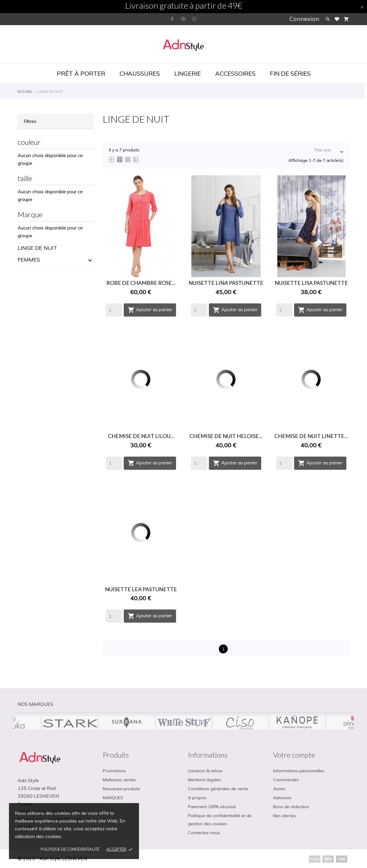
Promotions (114, 771)
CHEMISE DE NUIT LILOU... (141, 436)
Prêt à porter (81, 73)
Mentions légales (204, 780)
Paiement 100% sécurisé (212, 807)
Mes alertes (285, 816)
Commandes (286, 780)
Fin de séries (290, 73)
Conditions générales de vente (218, 789)
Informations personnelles (299, 771)
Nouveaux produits (121, 789)
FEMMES (29, 260)
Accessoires (235, 73)
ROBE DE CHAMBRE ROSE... (141, 283)
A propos (197, 798)
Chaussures (140, 73)
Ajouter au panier (150, 310)
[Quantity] (114, 310)
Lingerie (188, 73)
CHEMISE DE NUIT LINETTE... (311, 436)
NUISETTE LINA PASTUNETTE (226, 283)
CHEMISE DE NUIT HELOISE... (226, 436)
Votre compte (294, 755)
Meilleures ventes (119, 780)
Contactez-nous (204, 833)
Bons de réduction (291, 807)
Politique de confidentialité (70, 849)
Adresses (282, 798)
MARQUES (113, 798)
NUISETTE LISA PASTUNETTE (311, 283)
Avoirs (279, 789)
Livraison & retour (205, 771)
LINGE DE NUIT (37, 248)
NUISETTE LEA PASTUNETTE (141, 589)
